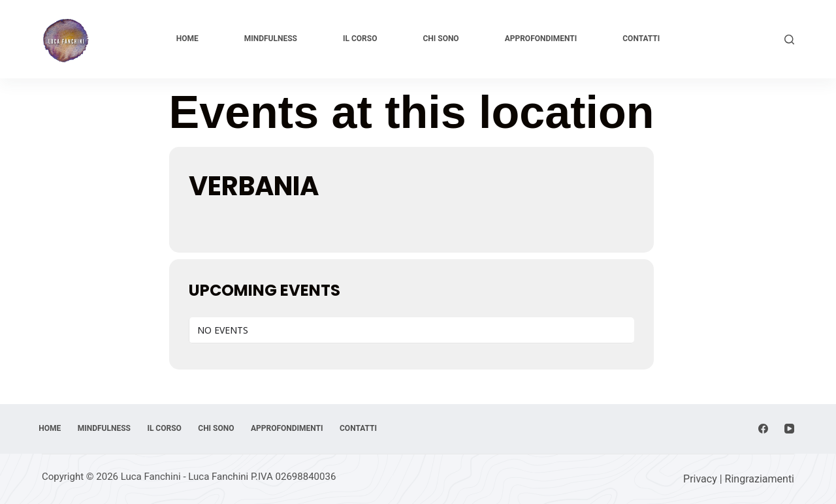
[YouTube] (789, 407)
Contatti (641, 39)
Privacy (700, 479)
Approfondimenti (541, 39)
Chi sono (441, 39)
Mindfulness (271, 39)
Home (187, 39)
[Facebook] (763, 407)
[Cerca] (789, 39)
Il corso (360, 39)
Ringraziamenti (760, 479)
